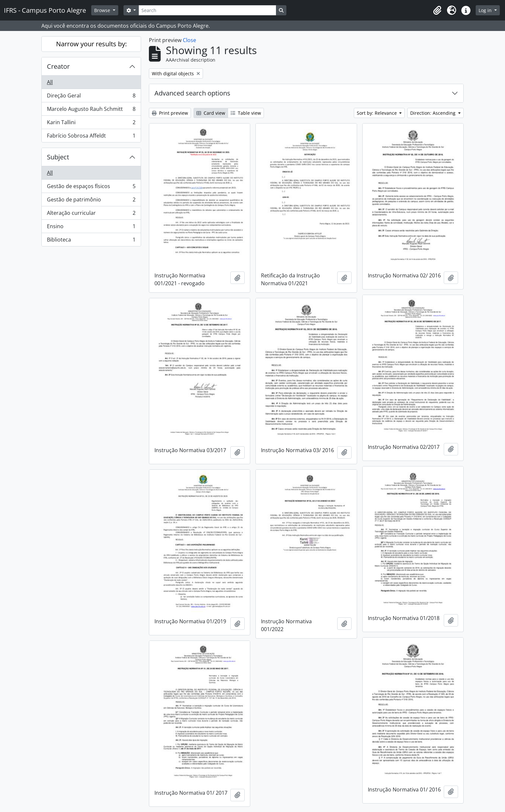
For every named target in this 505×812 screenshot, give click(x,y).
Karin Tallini (91, 124)
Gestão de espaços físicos (91, 188)
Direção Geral (91, 97)
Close (189, 40)
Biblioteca (91, 241)
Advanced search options (192, 93)
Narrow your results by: (91, 44)
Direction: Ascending (433, 113)
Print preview (170, 113)
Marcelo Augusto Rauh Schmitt (91, 110)
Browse (103, 10)
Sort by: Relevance (377, 113)
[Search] (207, 10)
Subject (58, 157)
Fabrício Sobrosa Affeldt (91, 137)
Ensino (91, 228)
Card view (211, 113)
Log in (486, 10)
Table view (246, 113)
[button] (437, 10)
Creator (58, 66)
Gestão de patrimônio (91, 201)
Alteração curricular (91, 214)
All (50, 82)
